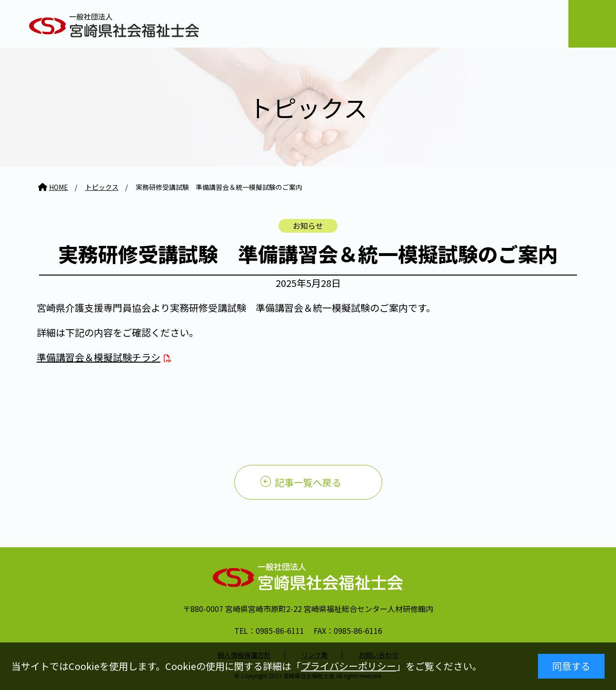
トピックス (102, 187)
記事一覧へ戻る (308, 482)
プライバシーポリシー (348, 666)
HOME (59, 187)
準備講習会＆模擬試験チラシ (99, 357)
